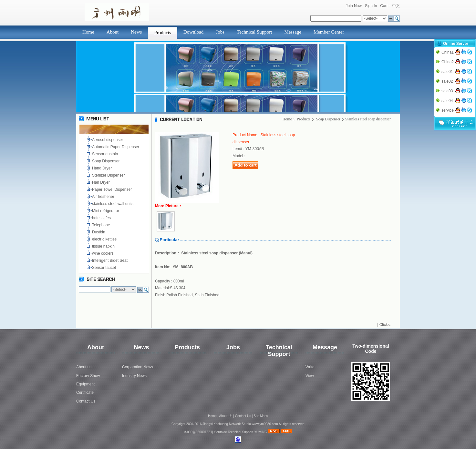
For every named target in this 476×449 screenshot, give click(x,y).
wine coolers (103, 253)
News (136, 32)
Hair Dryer (102, 182)
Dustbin (100, 232)
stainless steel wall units (113, 204)
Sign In (371, 6)
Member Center (329, 32)
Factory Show (88, 376)
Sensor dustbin (106, 154)
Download (194, 32)
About (113, 32)
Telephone (102, 225)
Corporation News (138, 367)
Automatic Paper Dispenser (116, 147)
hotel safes (103, 218)
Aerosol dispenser (108, 140)
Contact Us (86, 401)
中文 (396, 6)
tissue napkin (104, 246)
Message (293, 32)
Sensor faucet (104, 268)
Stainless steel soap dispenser (368, 119)
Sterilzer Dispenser (109, 175)
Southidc (220, 432)
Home (88, 32)
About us (84, 367)
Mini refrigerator (107, 211)
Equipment (85, 384)
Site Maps (261, 416)
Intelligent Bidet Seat (111, 260)
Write (310, 367)
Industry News (134, 376)
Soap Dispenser (106, 161)
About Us (226, 416)
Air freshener (104, 197)
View (310, 376)
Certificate (85, 393)
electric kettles (105, 239)
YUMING (261, 432)
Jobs (220, 32)
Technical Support (254, 32)
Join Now (354, 6)
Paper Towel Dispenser (113, 189)
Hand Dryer (103, 168)
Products (163, 33)
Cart (384, 6)
